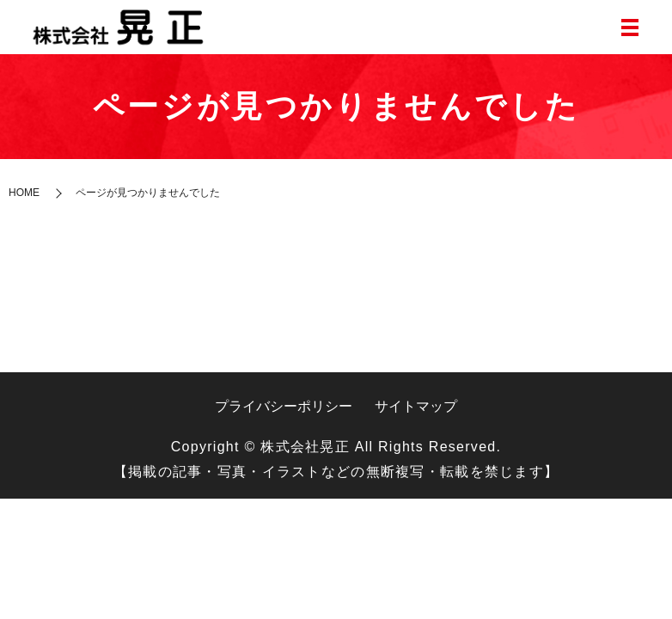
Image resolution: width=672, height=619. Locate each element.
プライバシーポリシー (284, 406)
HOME (24, 193)
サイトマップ (416, 406)
